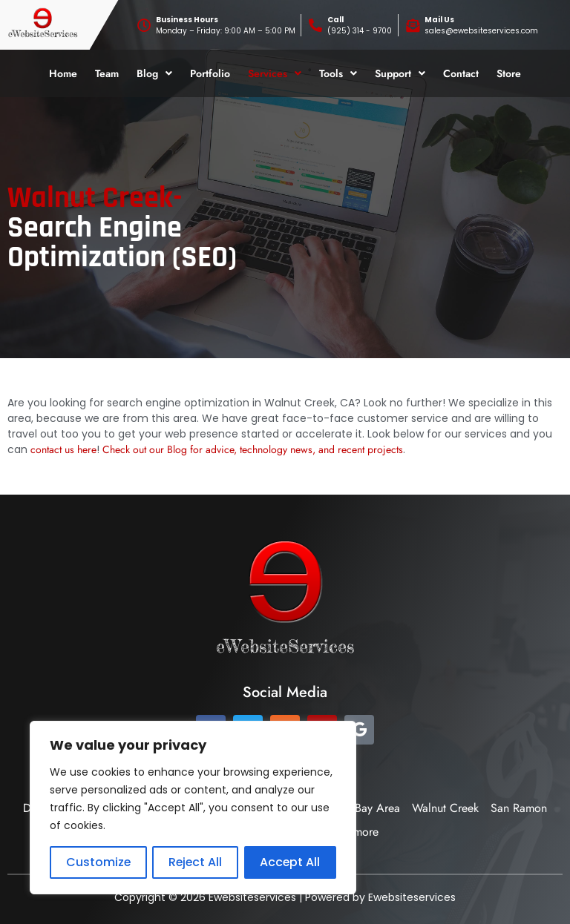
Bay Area (377, 808)
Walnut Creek (445, 808)
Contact (461, 73)
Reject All (195, 862)
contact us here (63, 449)
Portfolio (210, 73)
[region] (193, 808)
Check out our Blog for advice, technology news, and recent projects (253, 449)
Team (107, 73)
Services (275, 73)
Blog (154, 73)
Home (63, 73)
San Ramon (519, 808)
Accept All (290, 862)
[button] (154, 73)
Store (509, 73)
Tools (338, 73)
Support (400, 73)
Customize (98, 862)
